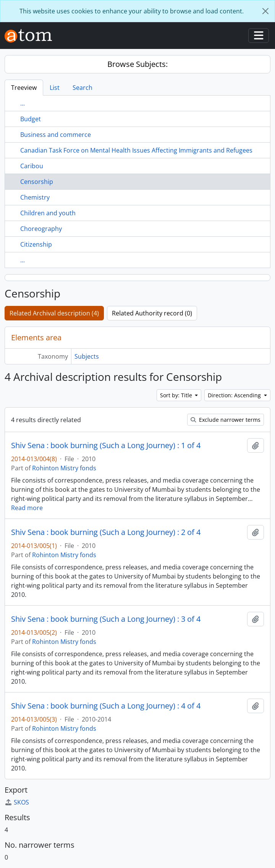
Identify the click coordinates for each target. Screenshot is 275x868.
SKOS (17, 802)
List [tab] (55, 88)
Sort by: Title (177, 395)
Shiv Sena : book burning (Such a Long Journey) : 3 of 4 (106, 619)
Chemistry (35, 197)
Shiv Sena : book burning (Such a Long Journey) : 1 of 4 (106, 445)
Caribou (32, 166)
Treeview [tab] (24, 88)
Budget (31, 119)
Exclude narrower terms (226, 420)
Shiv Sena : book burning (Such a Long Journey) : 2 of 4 (106, 532)
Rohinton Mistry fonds (64, 468)
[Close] (265, 11)
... (23, 103)
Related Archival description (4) (54, 313)
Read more (27, 508)
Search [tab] (82, 88)
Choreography (41, 229)
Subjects (87, 356)
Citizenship (36, 244)
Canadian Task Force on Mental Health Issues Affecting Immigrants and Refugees (136, 150)
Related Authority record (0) (152, 313)
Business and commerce (56, 135)
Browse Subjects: (137, 64)
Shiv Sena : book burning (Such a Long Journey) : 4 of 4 (106, 706)
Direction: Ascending (235, 395)
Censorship (37, 182)
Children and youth (48, 213)
